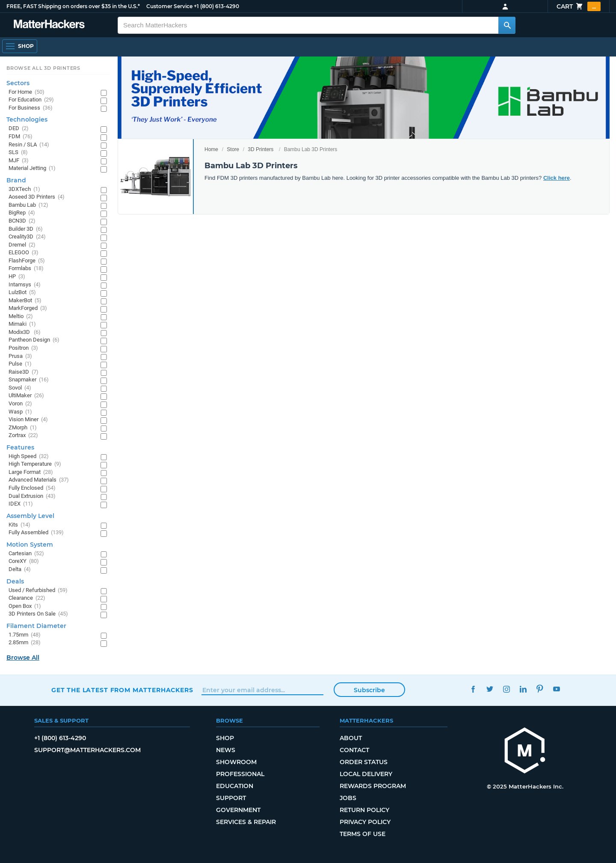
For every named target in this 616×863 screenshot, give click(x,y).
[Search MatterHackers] (507, 25)
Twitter (490, 689)
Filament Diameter (36, 626)
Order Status (364, 762)
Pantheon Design (34, 340)
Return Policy (364, 810)
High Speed (29, 457)
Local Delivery (366, 774)
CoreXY (24, 561)
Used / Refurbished (38, 591)
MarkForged (28, 308)
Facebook (473, 689)
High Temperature (35, 464)
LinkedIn (523, 689)
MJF (19, 161)
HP (17, 277)
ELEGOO (24, 253)
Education (235, 786)
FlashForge (27, 261)
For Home (27, 92)
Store (233, 149)
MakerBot (25, 301)
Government (238, 810)
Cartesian (26, 554)
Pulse (20, 364)
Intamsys (25, 285)
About (351, 738)
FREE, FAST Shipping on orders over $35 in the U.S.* (73, 6)
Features (20, 447)
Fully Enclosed (32, 488)
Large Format (31, 472)
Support (231, 798)
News (226, 750)
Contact (354, 750)
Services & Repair (246, 822)
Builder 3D (26, 229)
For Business (31, 108)
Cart (579, 6)
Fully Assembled (36, 533)
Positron (23, 348)
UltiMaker (26, 396)
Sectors (18, 83)
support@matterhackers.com (87, 750)
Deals (15, 581)
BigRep (22, 213)
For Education (31, 100)
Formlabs (26, 269)
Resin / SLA (29, 145)
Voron (20, 404)
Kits (19, 525)
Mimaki (22, 324)
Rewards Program (373, 786)
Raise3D (24, 372)
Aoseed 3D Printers (37, 197)
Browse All (23, 658)
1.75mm (25, 635)
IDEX (21, 504)
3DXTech (24, 189)
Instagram (506, 689)
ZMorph (23, 428)
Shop (225, 738)
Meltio (21, 317)
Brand (16, 180)
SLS (18, 153)
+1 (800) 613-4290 (216, 6)
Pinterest (540, 689)
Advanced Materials (39, 480)
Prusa (20, 356)
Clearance (27, 598)
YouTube (556, 689)
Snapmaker (29, 380)
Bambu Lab (28, 205)
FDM (21, 137)
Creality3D (27, 237)
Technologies (27, 119)
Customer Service (169, 6)
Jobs (348, 798)
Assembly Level (30, 516)
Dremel (22, 245)
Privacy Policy (365, 822)
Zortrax (23, 436)
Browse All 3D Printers (43, 68)
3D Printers (261, 149)
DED (19, 129)
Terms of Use (363, 834)
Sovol (20, 388)
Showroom (236, 762)
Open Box (25, 606)
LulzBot (22, 293)
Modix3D (25, 332)
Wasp (20, 412)
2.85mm (25, 643)
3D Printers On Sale (38, 614)
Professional (240, 774)
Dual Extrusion (32, 496)
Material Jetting (32, 168)
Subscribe (369, 690)
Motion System (30, 545)
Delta (20, 570)
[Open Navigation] (20, 46)
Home (211, 149)
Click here (557, 178)
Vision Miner (28, 420)
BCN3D (22, 221)
